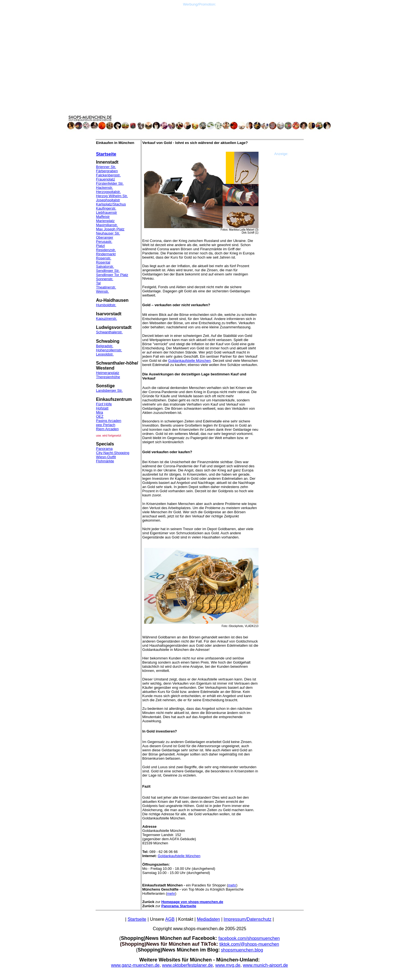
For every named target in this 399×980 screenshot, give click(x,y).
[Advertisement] (199, 45)
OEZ (100, 416)
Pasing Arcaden (109, 421)
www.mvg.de (228, 965)
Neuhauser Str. (108, 233)
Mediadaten (208, 919)
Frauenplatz (106, 179)
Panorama (104, 449)
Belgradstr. (105, 346)
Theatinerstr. (106, 287)
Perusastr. (104, 242)
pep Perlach (106, 425)
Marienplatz (105, 221)
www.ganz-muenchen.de (135, 965)
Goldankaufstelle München (190, 361)
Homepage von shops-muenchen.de (192, 902)
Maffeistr (103, 217)
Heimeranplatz (108, 373)
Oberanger (105, 237)
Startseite (106, 154)
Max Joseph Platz (110, 229)
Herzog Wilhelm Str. (112, 196)
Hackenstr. (105, 188)
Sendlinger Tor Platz (112, 275)
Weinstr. (103, 291)
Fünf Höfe (104, 404)
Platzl (101, 246)
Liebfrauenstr (107, 212)
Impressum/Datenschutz (248, 919)
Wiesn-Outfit (106, 457)
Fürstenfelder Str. (110, 183)
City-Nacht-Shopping (113, 453)
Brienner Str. (106, 167)
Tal (99, 283)
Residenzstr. (106, 250)
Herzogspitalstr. (109, 192)
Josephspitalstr (108, 200)
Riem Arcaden (108, 429)
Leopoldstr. (105, 354)
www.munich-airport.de (266, 965)
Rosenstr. (104, 258)
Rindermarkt (106, 254)
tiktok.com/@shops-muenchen (249, 944)
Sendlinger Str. (108, 271)
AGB (170, 919)
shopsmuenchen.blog (242, 950)
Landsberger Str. (109, 390)
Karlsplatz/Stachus (111, 204)
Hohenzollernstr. (109, 350)
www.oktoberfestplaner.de (187, 965)
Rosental (103, 262)
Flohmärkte (105, 461)
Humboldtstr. (106, 305)
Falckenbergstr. (108, 175)
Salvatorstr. (105, 266)
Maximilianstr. (107, 225)
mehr (232, 885)
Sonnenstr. (105, 279)
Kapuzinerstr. (107, 318)
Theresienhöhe (108, 377)
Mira (100, 412)
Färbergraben (107, 171)
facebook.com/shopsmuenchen (249, 938)
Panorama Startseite (179, 906)
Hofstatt (102, 408)
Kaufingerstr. (106, 208)
